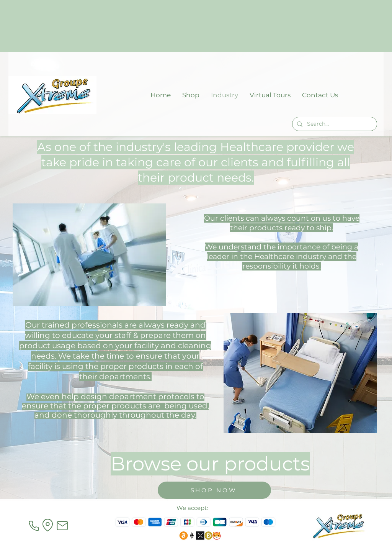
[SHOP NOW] (214, 490)
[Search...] (334, 124)
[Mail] (62, 526)
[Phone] (34, 526)
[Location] (47, 525)
